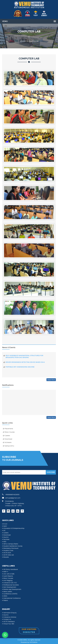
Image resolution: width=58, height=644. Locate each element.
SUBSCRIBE (51, 472)
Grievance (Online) (9, 617)
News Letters (7, 591)
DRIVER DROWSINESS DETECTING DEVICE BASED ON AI (25, 364)
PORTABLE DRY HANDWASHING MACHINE (20, 369)
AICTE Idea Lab (8, 555)
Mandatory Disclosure (10, 548)
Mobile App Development (12, 589)
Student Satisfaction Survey (12, 546)
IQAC (5, 526)
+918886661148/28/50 (11, 494)
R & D (5, 524)
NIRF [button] (5, 572)
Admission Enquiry (9, 613)
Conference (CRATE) (10, 594)
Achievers (7, 442)
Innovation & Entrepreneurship (13, 528)
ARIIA (5, 596)
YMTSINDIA (33, 642)
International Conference (11, 598)
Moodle (5, 557)
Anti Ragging (7, 580)
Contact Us (7, 619)
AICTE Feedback (8, 621)
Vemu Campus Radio (10, 544)
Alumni (5, 537)
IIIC (4, 530)
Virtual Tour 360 (8, 624)
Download (8, 439)
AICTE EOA (7, 553)
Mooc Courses (9, 432)
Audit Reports (7, 576)
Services (23, 41)
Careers (6, 436)
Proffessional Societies (10, 585)
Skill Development (9, 587)
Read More (51, 380)
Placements (8, 429)
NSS (4, 542)
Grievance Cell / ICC (10, 583)
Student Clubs (8, 550)
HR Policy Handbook (10, 569)
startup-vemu (9, 446)
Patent (5, 600)
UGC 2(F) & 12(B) (8, 574)
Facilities (6, 539)
